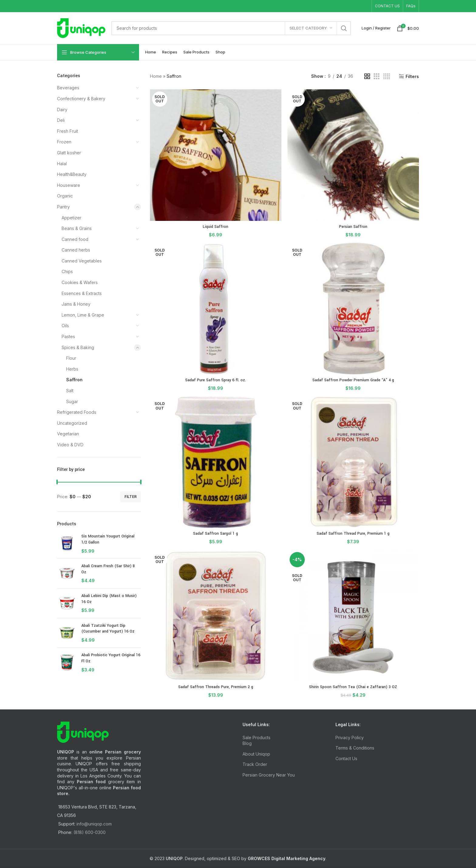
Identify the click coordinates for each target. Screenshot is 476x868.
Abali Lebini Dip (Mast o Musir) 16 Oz (109, 599)
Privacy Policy (350, 738)
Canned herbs (76, 250)
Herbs (72, 369)
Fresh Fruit (68, 131)
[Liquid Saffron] (216, 155)
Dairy (62, 110)
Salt (70, 391)
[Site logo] (81, 27)
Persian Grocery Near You (269, 775)
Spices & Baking (78, 347)
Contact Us (346, 758)
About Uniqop (256, 754)
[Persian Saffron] (353, 155)
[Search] (231, 28)
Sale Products (257, 738)
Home (156, 76)
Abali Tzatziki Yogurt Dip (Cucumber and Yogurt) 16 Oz (108, 629)
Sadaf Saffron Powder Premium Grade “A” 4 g (353, 380)
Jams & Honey (76, 304)
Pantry (63, 207)
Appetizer (71, 218)
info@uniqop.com (94, 824)
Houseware (69, 185)
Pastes (68, 336)
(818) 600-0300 (90, 832)
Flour (71, 358)
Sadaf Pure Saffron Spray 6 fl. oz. (216, 380)
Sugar (72, 401)
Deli (61, 120)
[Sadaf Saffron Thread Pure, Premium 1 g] (353, 462)
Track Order (255, 764)
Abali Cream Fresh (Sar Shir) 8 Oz (108, 569)
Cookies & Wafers (80, 282)
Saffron (74, 380)
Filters (412, 76)
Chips (67, 271)
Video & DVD (70, 445)
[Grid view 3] (377, 76)
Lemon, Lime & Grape (83, 315)
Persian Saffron (353, 227)
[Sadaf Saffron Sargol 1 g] (216, 462)
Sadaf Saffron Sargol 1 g (216, 533)
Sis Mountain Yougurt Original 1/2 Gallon (108, 539)
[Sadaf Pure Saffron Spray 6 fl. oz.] (216, 309)
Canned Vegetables (82, 261)
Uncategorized (72, 423)
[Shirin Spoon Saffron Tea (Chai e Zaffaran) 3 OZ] (353, 616)
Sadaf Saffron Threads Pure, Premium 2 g (216, 687)
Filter (131, 497)
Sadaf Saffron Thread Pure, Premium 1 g (353, 533)
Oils (65, 326)
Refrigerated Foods (77, 412)
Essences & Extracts (82, 293)
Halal (62, 164)
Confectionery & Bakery (81, 99)
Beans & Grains (77, 228)
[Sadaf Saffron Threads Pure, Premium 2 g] (216, 616)
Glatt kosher (69, 153)
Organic (65, 196)
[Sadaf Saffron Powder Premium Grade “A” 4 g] (353, 309)
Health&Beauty (72, 174)
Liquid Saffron (216, 227)
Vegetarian (68, 434)
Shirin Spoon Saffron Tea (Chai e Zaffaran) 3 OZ (353, 687)
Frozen (64, 142)
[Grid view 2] (367, 76)
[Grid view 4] (387, 76)
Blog (247, 743)
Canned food (75, 239)
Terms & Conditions (355, 748)
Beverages (68, 88)
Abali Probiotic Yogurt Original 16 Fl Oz (111, 658)
